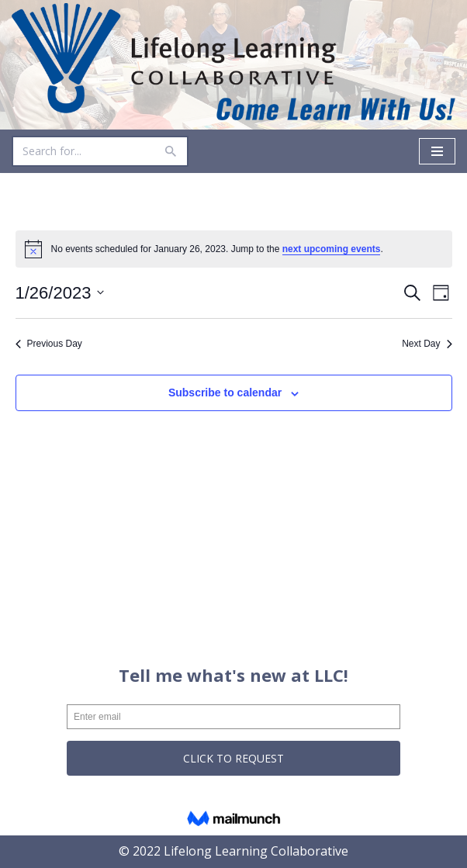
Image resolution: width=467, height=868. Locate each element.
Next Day (427, 344)
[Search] (83, 151)
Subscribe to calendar (225, 393)
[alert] (234, 249)
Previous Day (49, 344)
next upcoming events (332, 249)
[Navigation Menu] (437, 151)
